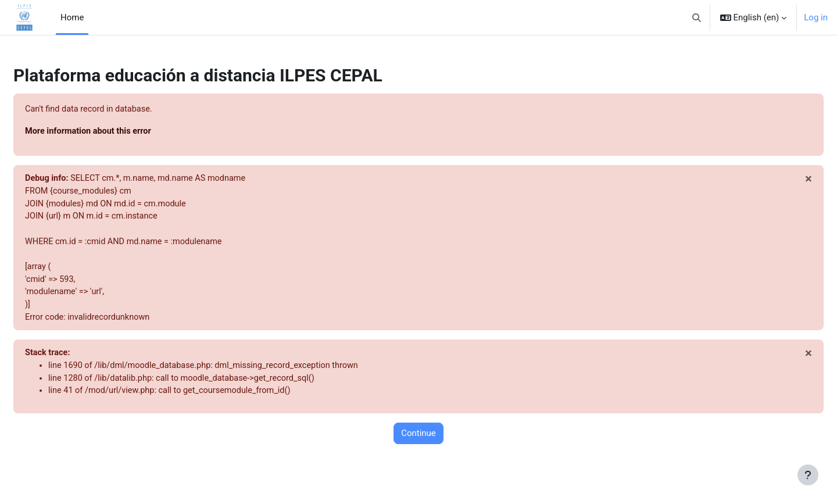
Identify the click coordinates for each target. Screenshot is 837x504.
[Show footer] (808, 475)
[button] (697, 17)
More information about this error (118, 132)
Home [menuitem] (72, 17)
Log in (816, 17)
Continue (419, 442)
